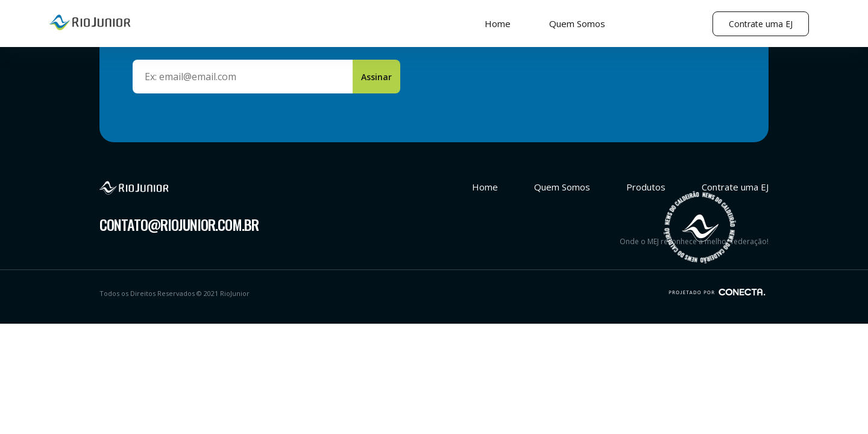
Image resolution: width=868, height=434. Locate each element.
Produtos (646, 187)
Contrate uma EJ (761, 24)
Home (498, 24)
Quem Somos (577, 24)
